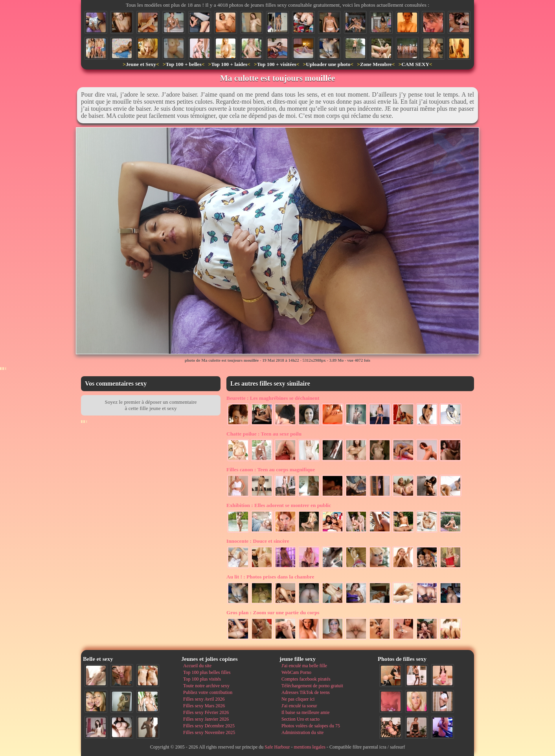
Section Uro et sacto (300, 719)
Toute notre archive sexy (206, 686)
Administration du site (302, 732)
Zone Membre (376, 64)
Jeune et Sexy (141, 64)
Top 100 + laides (229, 64)
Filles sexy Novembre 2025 (209, 732)
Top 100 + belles (183, 64)
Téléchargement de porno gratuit (312, 686)
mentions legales (310, 747)
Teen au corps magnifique (271, 470)
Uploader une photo (328, 64)
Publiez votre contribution (208, 692)
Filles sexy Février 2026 (206, 712)
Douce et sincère (258, 541)
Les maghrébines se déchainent (273, 398)
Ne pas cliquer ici (298, 699)
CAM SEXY (415, 64)
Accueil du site (197, 666)
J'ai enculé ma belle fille (304, 666)
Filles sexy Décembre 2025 (209, 726)
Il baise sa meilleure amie (306, 712)
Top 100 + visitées (277, 64)
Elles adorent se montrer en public (279, 505)
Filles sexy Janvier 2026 (206, 719)
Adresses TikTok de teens (306, 692)
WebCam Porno (296, 672)
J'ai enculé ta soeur (299, 706)
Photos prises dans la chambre (270, 577)
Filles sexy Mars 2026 (204, 706)
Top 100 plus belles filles (207, 672)
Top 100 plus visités (202, 679)
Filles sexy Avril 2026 (204, 699)
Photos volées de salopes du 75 (311, 726)
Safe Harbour (277, 747)
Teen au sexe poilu (264, 434)
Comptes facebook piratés (306, 679)
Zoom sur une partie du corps (273, 612)
